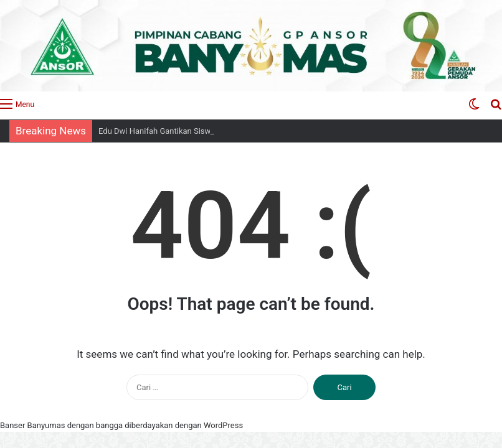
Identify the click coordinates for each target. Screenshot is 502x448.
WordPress (223, 425)
